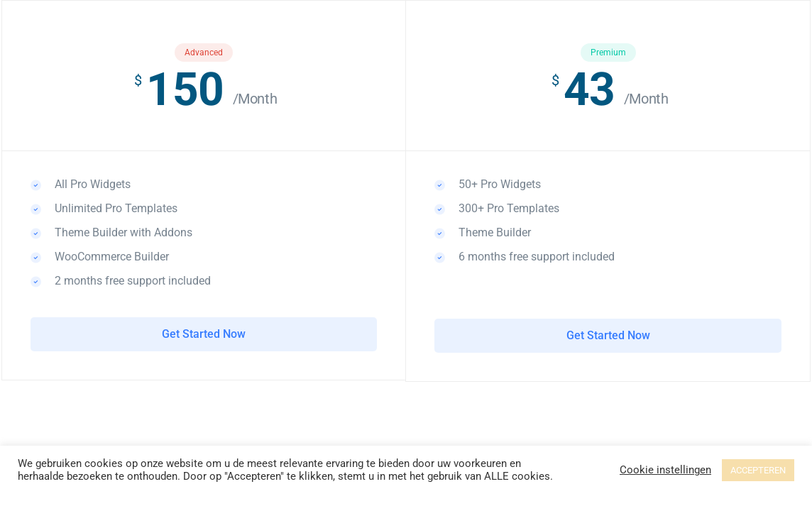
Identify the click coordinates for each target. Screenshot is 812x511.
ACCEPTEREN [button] (758, 470)
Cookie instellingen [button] (665, 470)
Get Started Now (204, 334)
